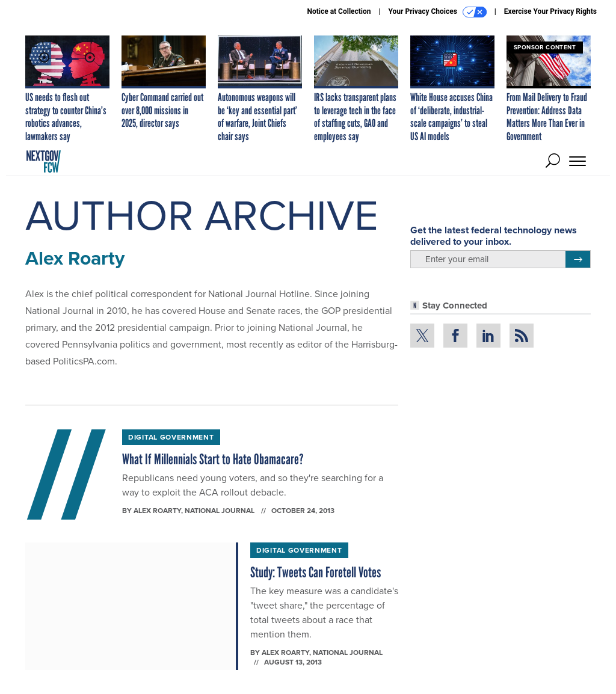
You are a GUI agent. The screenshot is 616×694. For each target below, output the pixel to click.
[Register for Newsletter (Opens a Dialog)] (578, 259)
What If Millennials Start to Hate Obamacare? (213, 459)
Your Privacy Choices (438, 12)
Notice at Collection (339, 11)
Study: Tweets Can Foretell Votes (316, 572)
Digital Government (171, 437)
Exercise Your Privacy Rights (550, 11)
